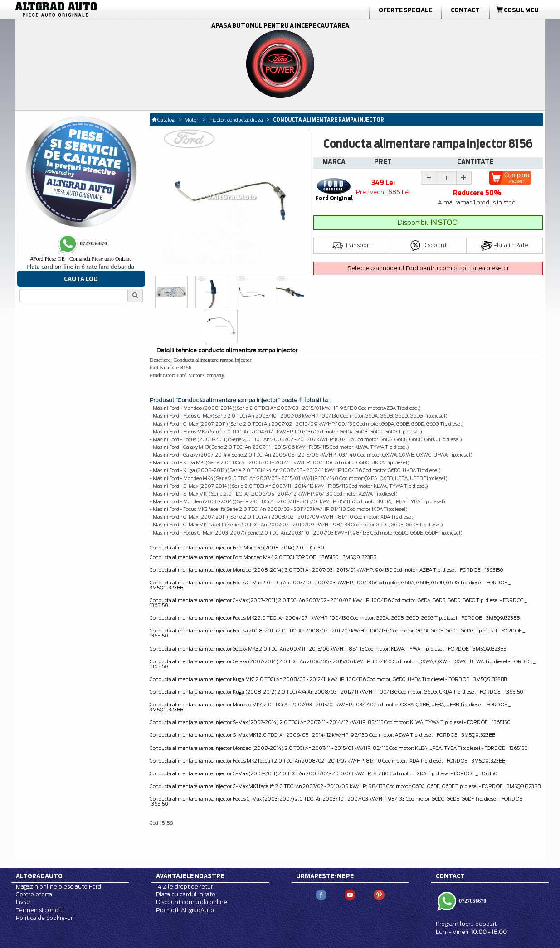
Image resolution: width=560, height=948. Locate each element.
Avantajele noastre (190, 876)
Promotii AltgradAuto (185, 910)
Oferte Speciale (405, 10)
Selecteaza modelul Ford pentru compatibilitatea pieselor (428, 268)
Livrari (24, 902)
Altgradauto (39, 876)
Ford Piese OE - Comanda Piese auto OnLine (81, 259)
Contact (465, 10)
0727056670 (472, 901)
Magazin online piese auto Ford (58, 887)
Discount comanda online (192, 902)
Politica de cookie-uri (45, 918)
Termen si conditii (40, 910)
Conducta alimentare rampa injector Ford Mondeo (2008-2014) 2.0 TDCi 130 (237, 548)
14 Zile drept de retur (184, 887)
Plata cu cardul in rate (186, 894)
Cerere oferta (34, 894)
